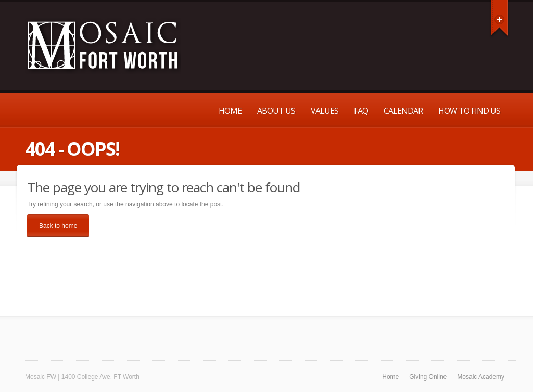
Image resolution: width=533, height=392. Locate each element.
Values (325, 111)
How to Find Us (469, 111)
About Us (276, 111)
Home (230, 111)
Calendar (403, 111)
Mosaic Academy (481, 377)
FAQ (361, 111)
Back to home (58, 226)
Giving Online (428, 377)
